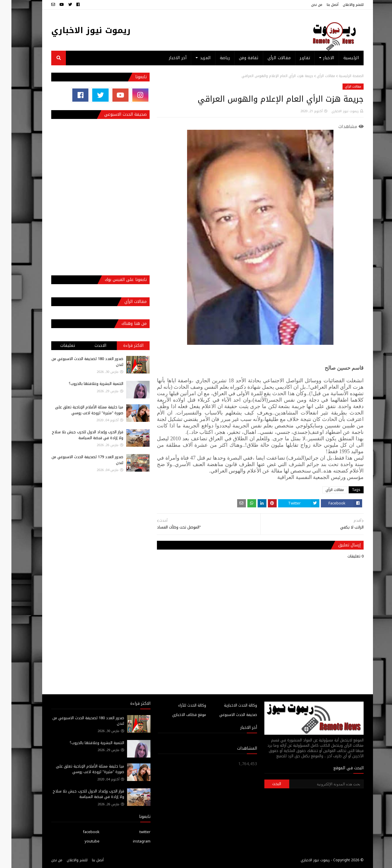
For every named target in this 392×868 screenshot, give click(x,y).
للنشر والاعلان (342, 5)
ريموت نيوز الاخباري (79, 30)
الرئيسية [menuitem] (340, 58)
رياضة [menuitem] (214, 58)
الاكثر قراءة (122, 346)
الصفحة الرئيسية (340, 76)
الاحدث (89, 346)
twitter (133, 832)
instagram (130, 841)
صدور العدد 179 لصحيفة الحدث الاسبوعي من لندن (76, 460)
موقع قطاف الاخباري (178, 715)
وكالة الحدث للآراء (181, 705)
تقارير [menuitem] (293, 58)
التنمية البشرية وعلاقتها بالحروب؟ (85, 384)
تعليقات (56, 346)
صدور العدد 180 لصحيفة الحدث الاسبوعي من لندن (76, 362)
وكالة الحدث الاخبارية (229, 705)
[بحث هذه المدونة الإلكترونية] (315, 784)
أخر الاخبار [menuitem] (166, 58)
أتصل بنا (321, 5)
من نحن (305, 5)
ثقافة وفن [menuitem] (237, 58)
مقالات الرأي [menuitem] (268, 58)
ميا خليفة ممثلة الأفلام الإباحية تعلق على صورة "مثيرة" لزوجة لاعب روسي (78, 410)
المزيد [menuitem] (194, 58)
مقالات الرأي (315, 76)
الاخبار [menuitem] (317, 58)
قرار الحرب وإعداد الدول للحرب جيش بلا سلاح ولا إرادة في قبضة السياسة (76, 435)
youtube (81, 841)
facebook (80, 832)
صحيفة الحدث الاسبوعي (227, 715)
